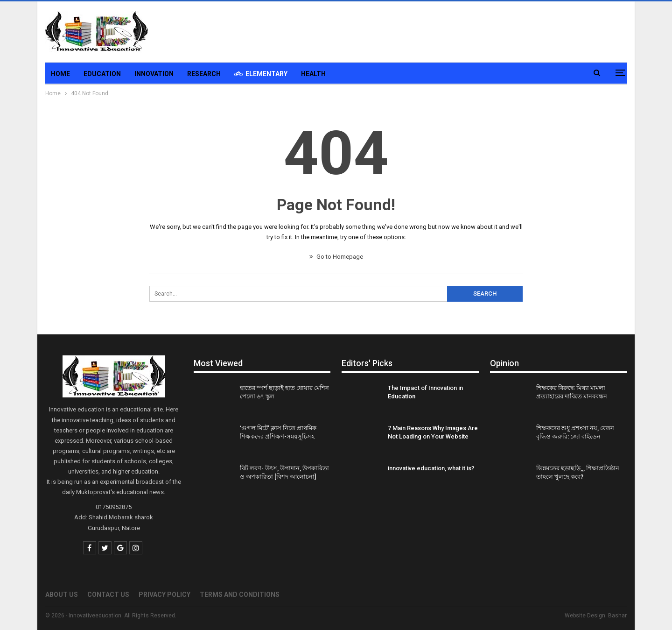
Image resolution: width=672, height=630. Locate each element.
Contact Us (108, 595)
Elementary (261, 74)
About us (62, 595)
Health (313, 74)
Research (204, 74)
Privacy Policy (164, 595)
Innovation (154, 74)
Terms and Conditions (240, 595)
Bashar (617, 616)
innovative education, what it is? (431, 468)
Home (60, 74)
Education (102, 74)
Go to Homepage (336, 257)
